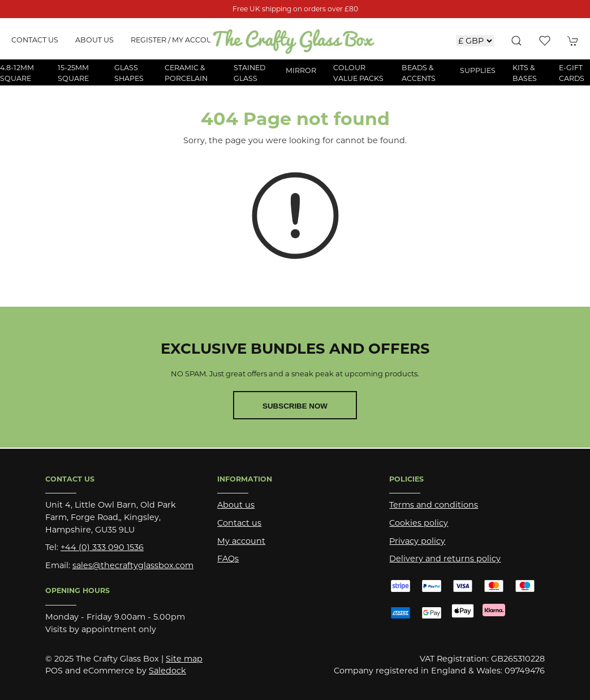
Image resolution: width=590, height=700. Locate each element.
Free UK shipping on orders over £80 (295, 9)
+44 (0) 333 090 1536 (102, 547)
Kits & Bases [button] (525, 73)
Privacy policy (417, 541)
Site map (184, 659)
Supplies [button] (478, 70)
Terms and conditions (434, 505)
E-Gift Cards (572, 73)
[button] (516, 41)
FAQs (228, 559)
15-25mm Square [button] (73, 73)
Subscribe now (295, 406)
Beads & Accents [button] (419, 73)
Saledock (167, 671)
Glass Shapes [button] (129, 73)
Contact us (35, 40)
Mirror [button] (301, 70)
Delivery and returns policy (445, 559)
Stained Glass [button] (249, 73)
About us (94, 40)
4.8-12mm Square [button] (17, 73)
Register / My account (176, 40)
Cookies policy (419, 523)
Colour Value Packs (358, 73)
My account (241, 541)
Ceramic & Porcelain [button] (186, 73)
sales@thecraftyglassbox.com (133, 565)
